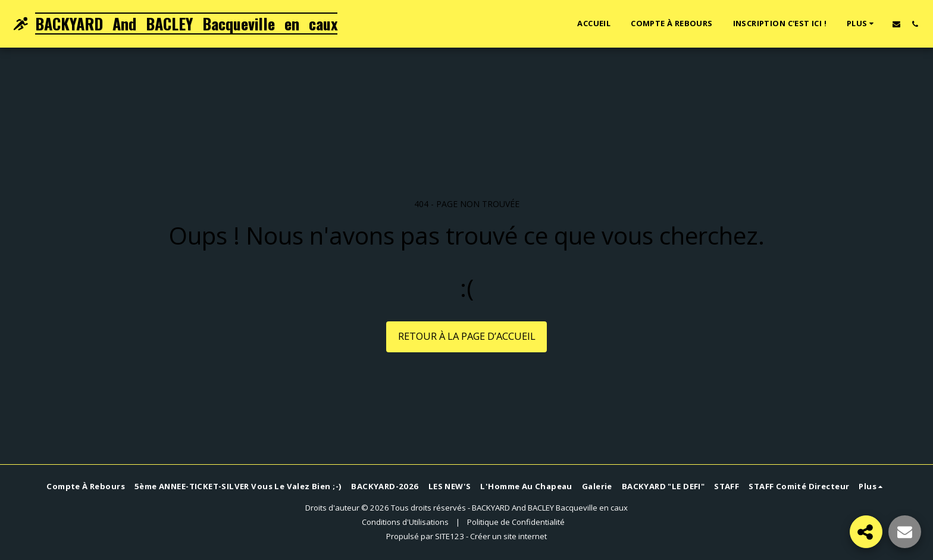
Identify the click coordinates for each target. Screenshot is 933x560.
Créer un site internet (508, 536)
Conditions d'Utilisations (405, 522)
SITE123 (450, 536)
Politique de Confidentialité (516, 522)
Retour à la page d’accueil (467, 336)
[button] (896, 24)
